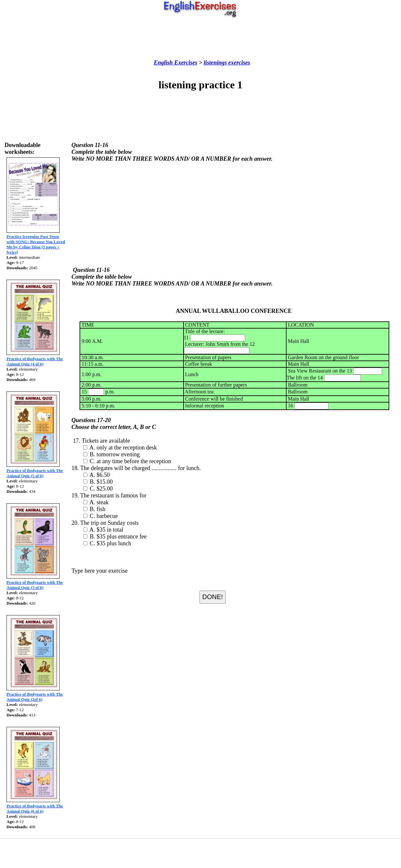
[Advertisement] (200, 39)
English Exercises (176, 63)
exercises (238, 63)
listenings (215, 63)
